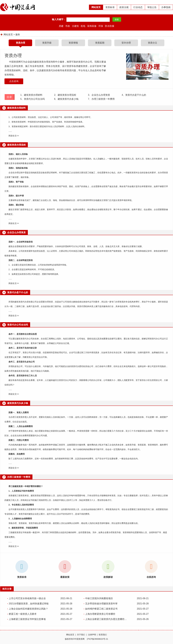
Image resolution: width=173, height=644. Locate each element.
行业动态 (138, 7)
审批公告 (152, 7)
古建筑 (75, 26)
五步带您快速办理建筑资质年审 (101, 604)
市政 (68, 26)
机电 (83, 26)
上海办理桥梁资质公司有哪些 (100, 614)
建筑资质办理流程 (65, 95)
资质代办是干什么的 (134, 95)
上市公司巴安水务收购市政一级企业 (27, 598)
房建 (61, 26)
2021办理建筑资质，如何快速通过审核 (29, 604)
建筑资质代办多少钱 (66, 99)
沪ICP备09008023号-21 (97, 639)
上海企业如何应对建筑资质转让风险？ (28, 609)
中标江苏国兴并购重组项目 (99, 598)
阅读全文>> (14, 136)
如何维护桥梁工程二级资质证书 (101, 609)
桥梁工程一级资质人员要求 (23, 614)
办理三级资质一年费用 (101, 99)
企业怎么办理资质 (99, 95)
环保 (101, 26)
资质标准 (110, 7)
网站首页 (96, 7)
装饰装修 (92, 26)
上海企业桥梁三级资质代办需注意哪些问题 (107, 619)
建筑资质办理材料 (31, 95)
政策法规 (124, 7)
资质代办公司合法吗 (33, 99)
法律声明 (92, 635)
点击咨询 (14, 81)
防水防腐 (110, 26)
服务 (18, 35)
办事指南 (166, 7)
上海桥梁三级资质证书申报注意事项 (27, 619)
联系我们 (103, 635)
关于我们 (81, 635)
